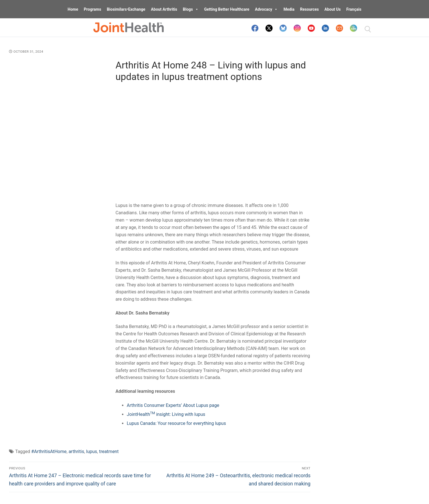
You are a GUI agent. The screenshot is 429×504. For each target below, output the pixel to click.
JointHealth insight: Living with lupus (166, 414)
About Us (333, 9)
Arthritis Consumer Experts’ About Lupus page (173, 405)
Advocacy (266, 9)
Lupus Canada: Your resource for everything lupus (176, 423)
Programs (93, 9)
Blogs (191, 9)
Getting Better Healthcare (227, 9)
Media (289, 9)
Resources (309, 9)
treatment (109, 451)
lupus (92, 451)
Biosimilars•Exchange (126, 9)
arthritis (76, 451)
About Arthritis (164, 9)
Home (73, 9)
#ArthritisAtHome (49, 451)
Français (354, 9)
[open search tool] (368, 29)
